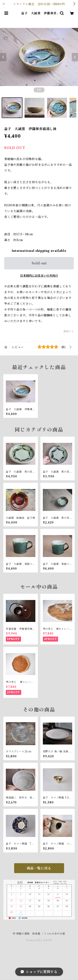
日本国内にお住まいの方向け (39, 276)
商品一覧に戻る (39, 868)
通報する (69, 331)
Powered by (39, 940)
